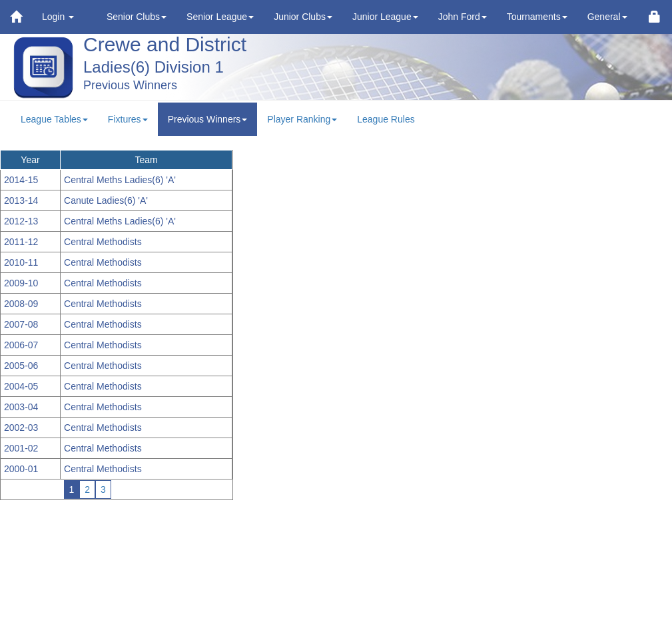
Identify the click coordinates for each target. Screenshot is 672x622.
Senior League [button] (220, 17)
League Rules (386, 119)
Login (58, 17)
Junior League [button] (385, 17)
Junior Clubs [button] (303, 17)
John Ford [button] (463, 17)
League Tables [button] (54, 119)
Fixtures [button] (128, 119)
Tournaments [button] (537, 17)
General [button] (607, 17)
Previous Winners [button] (208, 119)
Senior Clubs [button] (137, 17)
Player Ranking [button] (302, 119)
